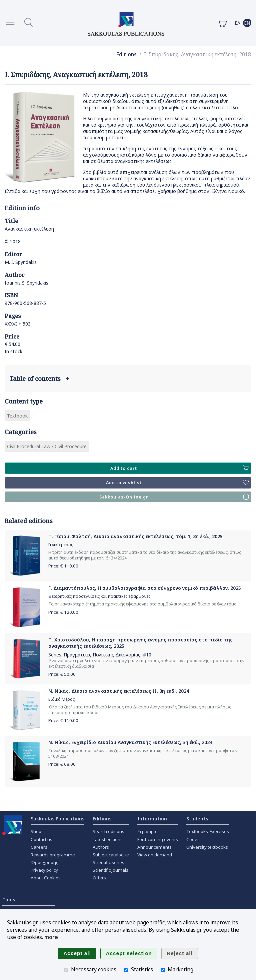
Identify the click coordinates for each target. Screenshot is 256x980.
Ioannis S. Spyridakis (26, 283)
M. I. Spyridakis (21, 262)
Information (152, 819)
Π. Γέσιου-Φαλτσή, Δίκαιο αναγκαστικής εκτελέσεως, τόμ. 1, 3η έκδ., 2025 (135, 536)
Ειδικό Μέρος (61, 699)
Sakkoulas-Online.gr (174, 497)
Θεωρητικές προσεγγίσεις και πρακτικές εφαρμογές (99, 596)
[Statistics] (126, 970)
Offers (99, 878)
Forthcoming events (158, 839)
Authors (101, 847)
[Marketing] (163, 970)
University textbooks (207, 847)
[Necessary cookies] (66, 970)
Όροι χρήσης (44, 862)
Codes (193, 839)
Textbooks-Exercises (208, 831)
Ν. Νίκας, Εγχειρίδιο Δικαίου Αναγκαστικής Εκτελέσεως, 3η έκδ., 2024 (130, 742)
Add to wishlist (177, 483)
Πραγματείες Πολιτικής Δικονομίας (102, 655)
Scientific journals (110, 870)
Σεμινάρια (147, 831)
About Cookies (46, 878)
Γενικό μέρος (61, 545)
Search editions (108, 831)
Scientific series (108, 862)
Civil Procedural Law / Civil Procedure (47, 446)
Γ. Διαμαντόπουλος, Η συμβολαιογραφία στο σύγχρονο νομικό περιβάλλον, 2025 (145, 588)
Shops (37, 831)
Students (197, 819)
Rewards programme (53, 855)
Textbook (17, 416)
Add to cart (179, 468)
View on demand (155, 855)
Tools (9, 900)
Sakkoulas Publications (57, 819)
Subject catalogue (111, 855)
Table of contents (39, 379)
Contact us (41, 839)
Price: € (63, 566)
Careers (39, 847)
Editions (126, 54)
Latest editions (108, 839)
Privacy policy (44, 870)
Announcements (154, 847)
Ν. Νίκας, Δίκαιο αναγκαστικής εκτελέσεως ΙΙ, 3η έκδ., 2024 (119, 691)
